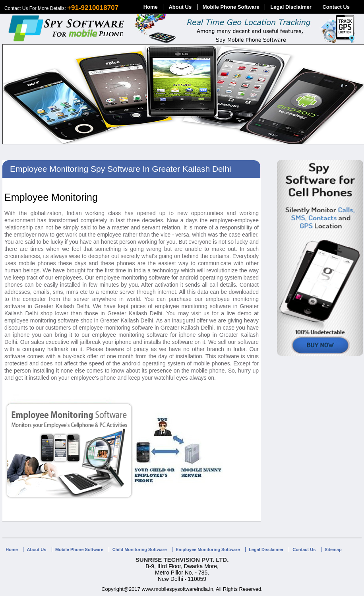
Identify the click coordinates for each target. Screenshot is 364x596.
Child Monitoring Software (140, 549)
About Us (180, 7)
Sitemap (333, 549)
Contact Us (336, 7)
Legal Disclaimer (291, 7)
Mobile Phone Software (231, 7)
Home (151, 7)
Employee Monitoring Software (208, 549)
